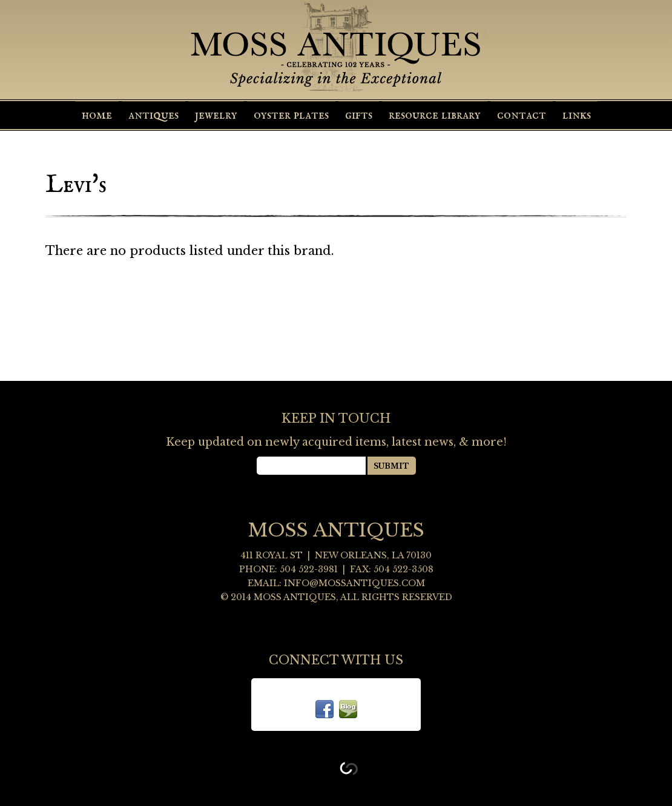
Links (577, 115)
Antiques (153, 115)
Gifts (359, 115)
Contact (522, 115)
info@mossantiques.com (354, 583)
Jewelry (216, 115)
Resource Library (435, 115)
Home (97, 115)
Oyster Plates (291, 115)
